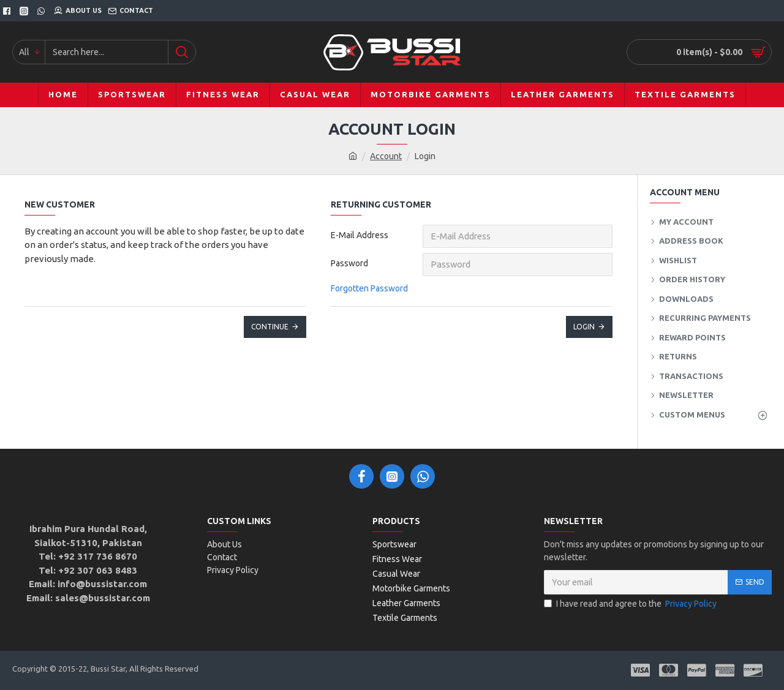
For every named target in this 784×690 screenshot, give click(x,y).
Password (349, 263)
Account (386, 156)
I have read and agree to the (631, 604)
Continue (270, 327)
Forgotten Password (369, 288)
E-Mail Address (360, 235)
